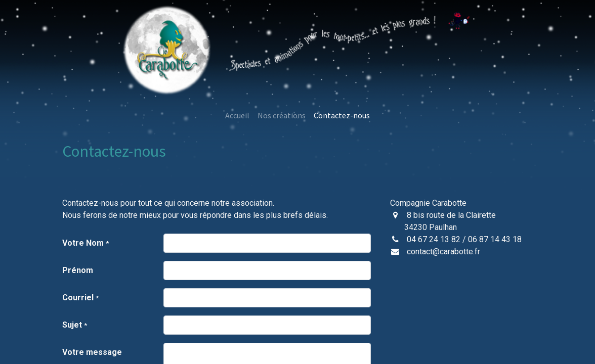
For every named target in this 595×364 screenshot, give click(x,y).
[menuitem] (237, 115)
